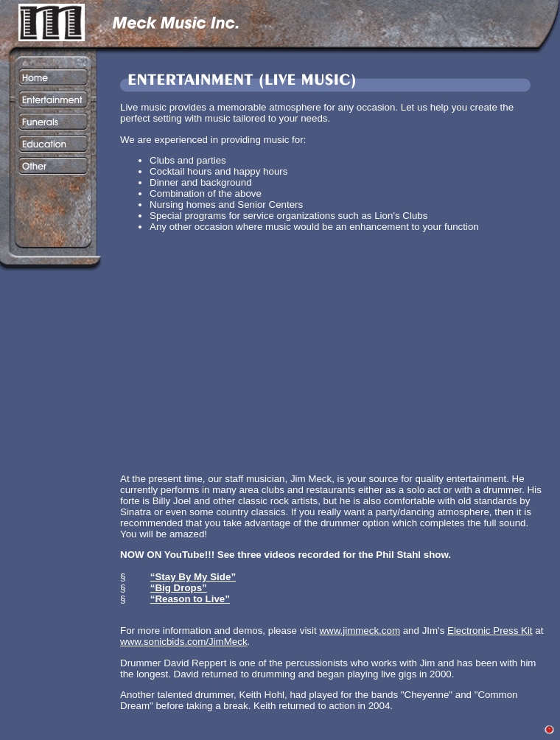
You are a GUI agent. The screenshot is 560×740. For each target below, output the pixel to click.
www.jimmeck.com (360, 631)
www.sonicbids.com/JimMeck (184, 642)
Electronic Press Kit (490, 631)
